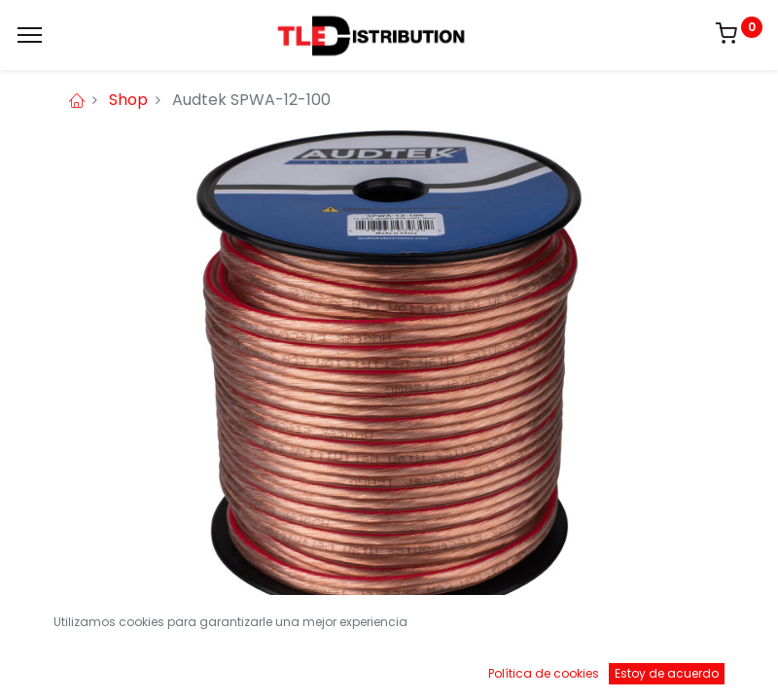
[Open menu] (389, 671)
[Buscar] (226, 666)
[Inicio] (64, 666)
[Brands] (552, 666)
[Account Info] (714, 666)
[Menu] (30, 35)
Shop (128, 100)
